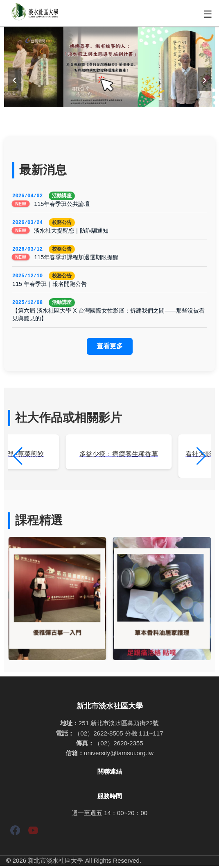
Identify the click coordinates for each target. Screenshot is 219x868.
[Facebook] (15, 834)
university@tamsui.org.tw (119, 755)
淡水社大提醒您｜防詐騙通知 (71, 231)
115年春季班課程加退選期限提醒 (76, 258)
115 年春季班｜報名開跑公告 (50, 286)
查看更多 (110, 348)
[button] (201, 458)
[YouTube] (33, 834)
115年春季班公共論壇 (62, 204)
